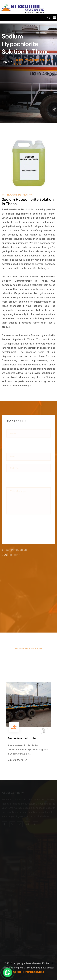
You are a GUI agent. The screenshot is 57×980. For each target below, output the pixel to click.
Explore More (17, 760)
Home (5, 62)
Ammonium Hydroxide (22, 738)
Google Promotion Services (28, 972)
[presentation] (29, 522)
